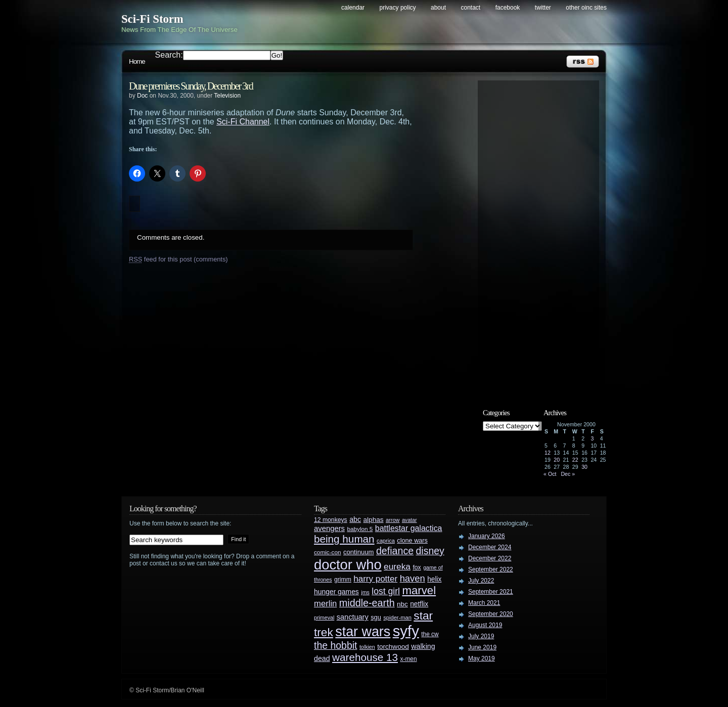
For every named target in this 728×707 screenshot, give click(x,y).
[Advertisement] (543, 236)
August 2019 (485, 625)
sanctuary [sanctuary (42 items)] (353, 617)
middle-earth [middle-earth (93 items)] (367, 603)
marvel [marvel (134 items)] (419, 590)
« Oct (550, 474)
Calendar (353, 8)
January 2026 (487, 536)
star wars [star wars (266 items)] (363, 632)
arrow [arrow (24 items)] (393, 520)
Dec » (568, 474)
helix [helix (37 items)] (434, 579)
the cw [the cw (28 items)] (430, 634)
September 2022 (491, 569)
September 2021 (491, 592)
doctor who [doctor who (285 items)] (348, 565)
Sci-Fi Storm (152, 19)
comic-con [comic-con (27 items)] (327, 552)
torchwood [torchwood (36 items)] (393, 647)
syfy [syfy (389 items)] (406, 631)
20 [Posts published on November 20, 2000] (557, 460)
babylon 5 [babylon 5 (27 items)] (360, 529)
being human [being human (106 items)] (344, 539)
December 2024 (490, 547)
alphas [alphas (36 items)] (374, 520)
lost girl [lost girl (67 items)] (386, 591)
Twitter (543, 8)
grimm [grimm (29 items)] (343, 580)
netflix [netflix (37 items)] (419, 604)
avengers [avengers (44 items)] (329, 528)
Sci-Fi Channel (243, 122)
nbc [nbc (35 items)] (402, 604)
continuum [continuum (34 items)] (359, 552)
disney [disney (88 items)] (430, 551)
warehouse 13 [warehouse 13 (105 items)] (365, 657)
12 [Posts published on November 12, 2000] (548, 453)
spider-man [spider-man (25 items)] (397, 617)
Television (227, 96)
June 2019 (482, 647)
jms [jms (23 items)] (365, 592)
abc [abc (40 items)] (355, 519)
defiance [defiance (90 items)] (395, 551)
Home (137, 61)
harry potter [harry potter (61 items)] (375, 579)
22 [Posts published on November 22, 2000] (575, 460)
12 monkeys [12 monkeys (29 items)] (331, 520)
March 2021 (484, 603)
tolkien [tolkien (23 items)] (367, 647)
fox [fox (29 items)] (417, 567)
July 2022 (481, 581)
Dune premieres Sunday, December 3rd (191, 86)
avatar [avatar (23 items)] (409, 520)
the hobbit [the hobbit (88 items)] (335, 645)
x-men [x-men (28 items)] (408, 659)
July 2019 (481, 636)
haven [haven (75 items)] (413, 578)
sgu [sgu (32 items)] (376, 617)
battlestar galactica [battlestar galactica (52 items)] (409, 528)
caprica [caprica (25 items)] (386, 541)
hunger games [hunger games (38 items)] (336, 592)
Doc (142, 96)
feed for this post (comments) (178, 259)
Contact (471, 8)
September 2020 (491, 614)
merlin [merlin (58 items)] (325, 604)
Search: (169, 55)
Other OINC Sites (586, 8)
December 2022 (490, 558)
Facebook (508, 8)
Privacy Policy (398, 8)
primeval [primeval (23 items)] (324, 617)
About (438, 8)
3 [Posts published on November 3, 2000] (592, 438)
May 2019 (482, 658)
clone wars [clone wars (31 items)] (412, 541)
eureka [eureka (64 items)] (397, 566)
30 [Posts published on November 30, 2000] (584, 467)
